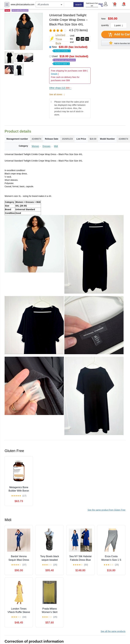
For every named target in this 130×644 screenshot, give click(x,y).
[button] (124, 4)
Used (70, 60)
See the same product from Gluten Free (106, 510)
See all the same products (113, 631)
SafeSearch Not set (92, 5)
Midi (56, 146)
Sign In (101, 5)
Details (54, 74)
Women (35, 146)
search (78, 5)
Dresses (47, 146)
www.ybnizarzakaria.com (23, 4)
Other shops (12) (60, 88)
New (70, 49)
